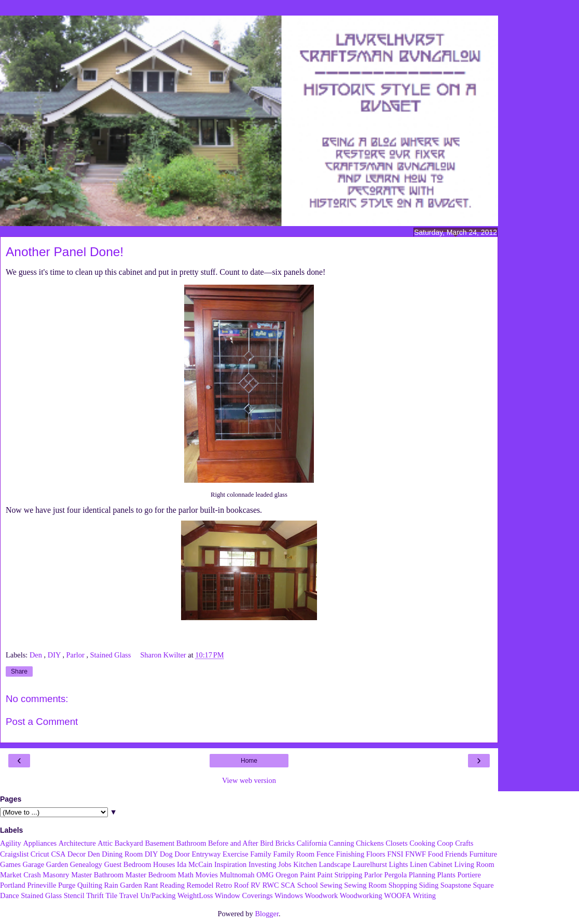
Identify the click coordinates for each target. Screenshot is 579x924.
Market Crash (20, 875)
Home (249, 761)
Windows (289, 895)
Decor (77, 854)
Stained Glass (112, 655)
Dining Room (122, 854)
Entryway (206, 854)
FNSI (395, 854)
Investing (263, 864)
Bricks (285, 843)
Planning (422, 875)
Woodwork (322, 895)
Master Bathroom (97, 875)
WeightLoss (195, 895)
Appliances (40, 843)
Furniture (484, 854)
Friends (456, 854)
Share (19, 671)
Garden (57, 864)
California (312, 843)
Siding (429, 885)
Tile (111, 895)
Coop (445, 843)
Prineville (42, 885)
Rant (151, 885)
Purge (67, 885)
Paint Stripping (340, 875)
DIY (55, 655)
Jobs (285, 864)
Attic (105, 843)
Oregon (287, 875)
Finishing (350, 854)
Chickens (370, 843)
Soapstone (456, 885)
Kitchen (305, 864)
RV (256, 885)
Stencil (74, 895)
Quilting (90, 885)
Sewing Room (365, 885)
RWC (271, 885)
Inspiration (230, 864)
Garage (34, 864)
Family (261, 854)
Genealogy (86, 864)
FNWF (416, 854)
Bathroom (191, 843)
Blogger (267, 914)
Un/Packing (158, 895)
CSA (58, 854)
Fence (325, 854)
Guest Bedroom (128, 864)
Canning (342, 843)
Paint (308, 875)
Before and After (233, 843)
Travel (129, 895)
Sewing (331, 885)
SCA (288, 885)
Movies (207, 875)
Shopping (403, 885)
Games (10, 864)
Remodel (200, 885)
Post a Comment (42, 722)
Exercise (236, 854)
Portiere (469, 875)
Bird (267, 843)
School (308, 885)
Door (182, 854)
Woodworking (361, 895)
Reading (172, 885)
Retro (224, 885)
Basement (160, 843)
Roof (242, 885)
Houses (164, 864)
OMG (265, 875)
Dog (166, 854)
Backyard (129, 843)
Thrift (95, 895)
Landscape (335, 864)
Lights (399, 864)
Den (37, 655)
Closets (396, 843)
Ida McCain (195, 864)
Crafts (464, 843)
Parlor (77, 655)
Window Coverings (244, 895)
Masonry (56, 875)
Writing (424, 895)
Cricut (40, 854)
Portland (13, 885)
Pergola (396, 875)
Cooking (422, 843)
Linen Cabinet (431, 864)
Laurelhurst (370, 864)
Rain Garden (123, 885)
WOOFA (397, 895)
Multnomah (237, 875)
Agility (11, 843)
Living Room (474, 864)
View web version (249, 780)
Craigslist (14, 854)
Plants (446, 875)
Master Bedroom (151, 875)
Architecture (77, 843)
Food (436, 854)
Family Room (294, 854)
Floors (376, 854)
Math (186, 875)
